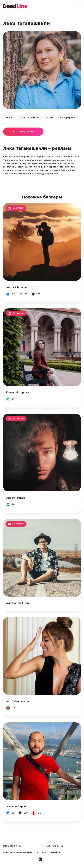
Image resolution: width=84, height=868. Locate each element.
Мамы (50, 118)
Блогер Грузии (68, 118)
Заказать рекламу (23, 132)
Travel (9, 118)
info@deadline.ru (12, 846)
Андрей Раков (16, 498)
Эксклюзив (19, 208)
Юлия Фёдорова (17, 392)
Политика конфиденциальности (20, 852)
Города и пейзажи (29, 118)
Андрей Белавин (17, 287)
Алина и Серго (16, 806)
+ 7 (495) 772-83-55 (53, 846)
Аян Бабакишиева (18, 701)
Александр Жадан (19, 603)
